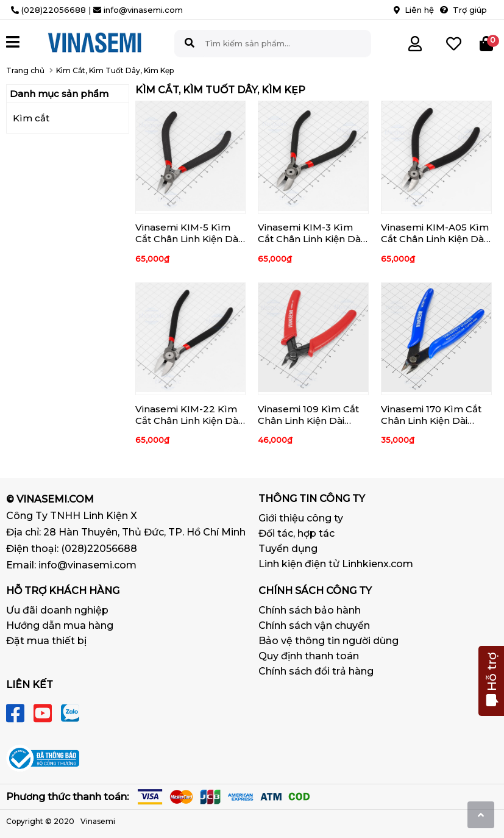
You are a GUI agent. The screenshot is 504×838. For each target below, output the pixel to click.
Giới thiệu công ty (301, 518)
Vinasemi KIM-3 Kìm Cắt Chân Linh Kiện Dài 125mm (310, 239)
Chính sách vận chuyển (314, 625)
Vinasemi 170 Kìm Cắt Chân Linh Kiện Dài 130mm (431, 421)
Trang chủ (25, 70)
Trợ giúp (463, 10)
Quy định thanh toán (309, 656)
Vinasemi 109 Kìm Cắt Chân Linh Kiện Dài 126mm (308, 421)
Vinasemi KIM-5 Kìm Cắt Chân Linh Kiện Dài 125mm (188, 239)
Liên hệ (414, 10)
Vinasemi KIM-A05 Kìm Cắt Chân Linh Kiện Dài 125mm (435, 239)
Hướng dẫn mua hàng (60, 625)
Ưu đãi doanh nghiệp (57, 610)
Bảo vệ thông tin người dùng (328, 641)
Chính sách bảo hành (310, 610)
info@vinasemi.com (87, 565)
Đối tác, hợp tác (296, 533)
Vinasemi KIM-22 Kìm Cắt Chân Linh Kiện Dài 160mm (188, 421)
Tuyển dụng (288, 549)
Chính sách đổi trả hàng (316, 671)
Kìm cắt (31, 118)
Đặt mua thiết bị (46, 641)
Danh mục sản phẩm (59, 94)
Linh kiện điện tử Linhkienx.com (336, 564)
